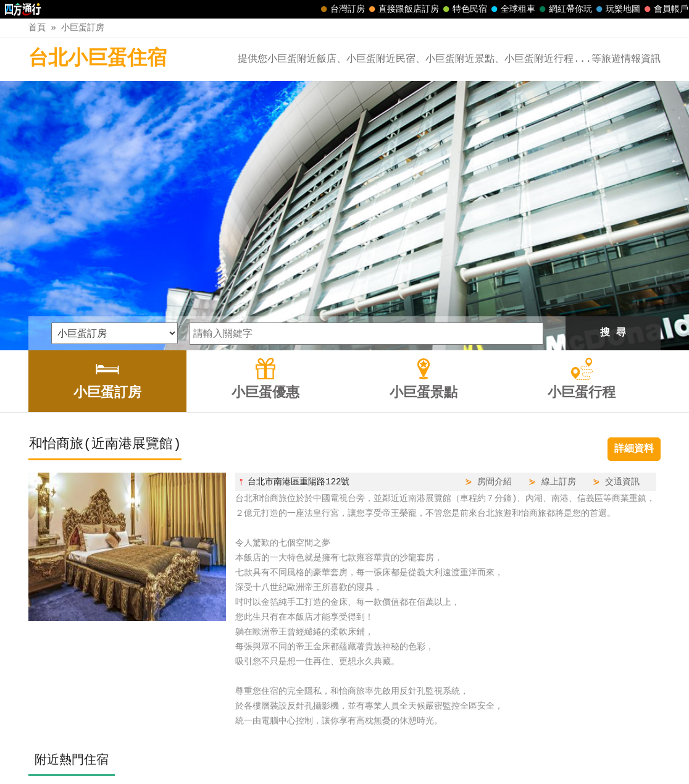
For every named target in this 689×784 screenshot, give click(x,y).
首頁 (37, 27)
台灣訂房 (341, 9)
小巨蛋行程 (435, 748)
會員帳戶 (665, 9)
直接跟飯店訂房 (403, 9)
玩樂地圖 (617, 9)
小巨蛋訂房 (83, 27)
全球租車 (512, 9)
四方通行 (338, 774)
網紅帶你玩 (564, 9)
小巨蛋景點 (372, 748)
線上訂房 (559, 356)
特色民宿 (464, 9)
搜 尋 (613, 208)
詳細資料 (634, 324)
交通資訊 (622, 356)
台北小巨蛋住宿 (98, 59)
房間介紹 (495, 356)
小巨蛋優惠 (311, 748)
